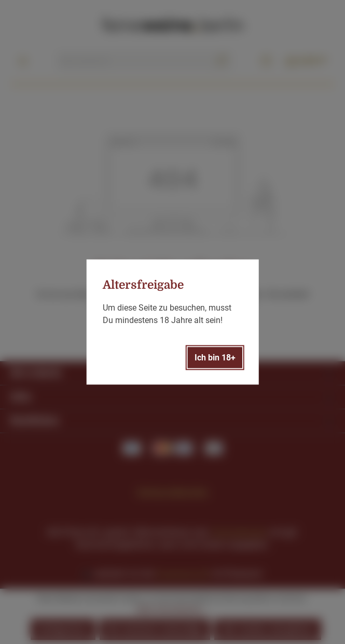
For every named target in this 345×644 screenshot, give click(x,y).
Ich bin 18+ (215, 358)
